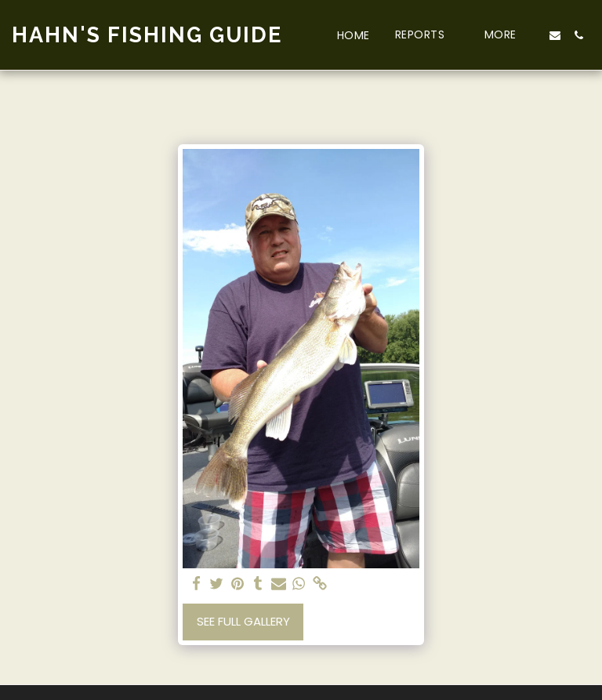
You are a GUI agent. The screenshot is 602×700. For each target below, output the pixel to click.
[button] (427, 35)
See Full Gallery (243, 621)
